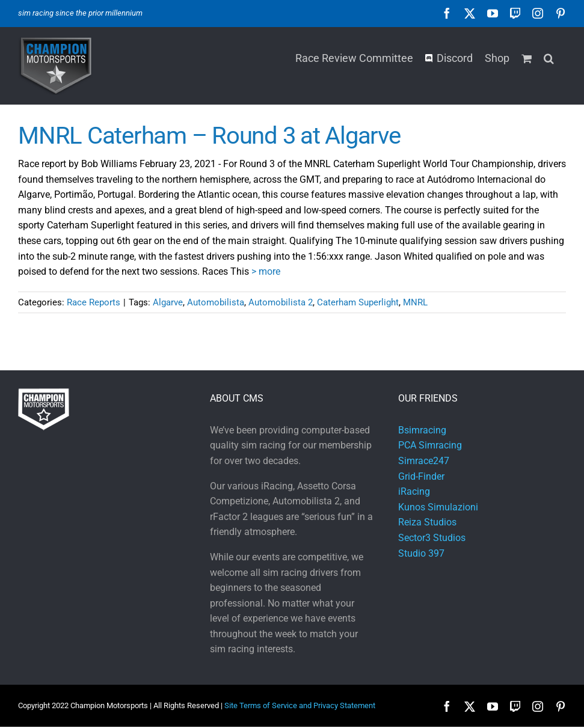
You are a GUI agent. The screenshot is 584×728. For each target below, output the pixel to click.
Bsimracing (422, 430)
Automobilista (216, 302)
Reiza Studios (427, 522)
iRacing (414, 491)
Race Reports (94, 302)
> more (266, 271)
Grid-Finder (421, 476)
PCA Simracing (430, 445)
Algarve (168, 302)
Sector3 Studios (432, 538)
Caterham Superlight (358, 302)
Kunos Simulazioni (438, 507)
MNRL (415, 302)
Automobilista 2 (281, 302)
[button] (549, 57)
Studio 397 (421, 553)
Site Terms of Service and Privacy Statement (300, 705)
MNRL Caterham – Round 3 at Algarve (209, 136)
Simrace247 (424, 461)
